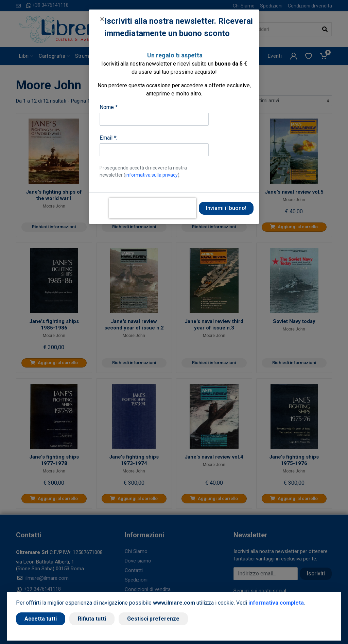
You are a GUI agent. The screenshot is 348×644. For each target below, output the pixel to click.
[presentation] (153, 208)
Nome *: (109, 107)
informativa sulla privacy (152, 175)
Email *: (108, 138)
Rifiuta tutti (92, 619)
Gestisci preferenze (153, 619)
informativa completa (276, 603)
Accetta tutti (41, 619)
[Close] (102, 19)
